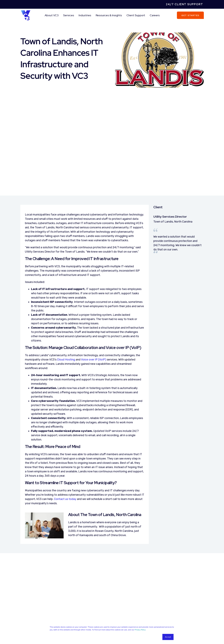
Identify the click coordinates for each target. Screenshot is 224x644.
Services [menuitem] (69, 15)
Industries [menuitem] (85, 15)
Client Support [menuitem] (136, 15)
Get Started (190, 15)
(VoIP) (102, 297)
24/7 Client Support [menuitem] (184, 4)
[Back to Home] (26, 15)
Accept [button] (168, 637)
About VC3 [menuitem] (52, 15)
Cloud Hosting (66, 297)
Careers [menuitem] (155, 15)
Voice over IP (89, 297)
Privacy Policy (140, 630)
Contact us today (65, 436)
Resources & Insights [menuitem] (109, 15)
